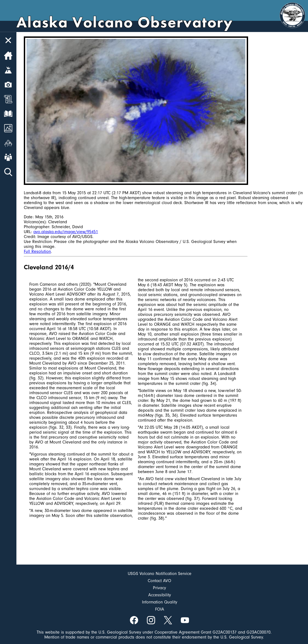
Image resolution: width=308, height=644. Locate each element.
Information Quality (160, 602)
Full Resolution (37, 251)
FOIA (160, 609)
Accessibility (160, 595)
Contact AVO (159, 581)
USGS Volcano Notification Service (160, 574)
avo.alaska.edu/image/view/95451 (66, 232)
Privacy (159, 588)
